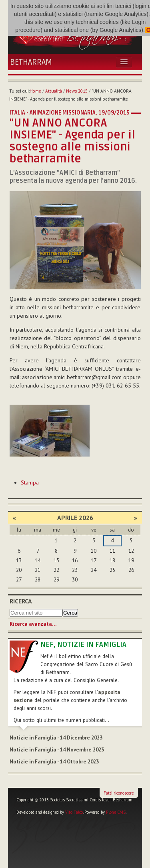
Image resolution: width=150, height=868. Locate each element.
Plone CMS (116, 812)
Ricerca (21, 601)
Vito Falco (74, 812)
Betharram (31, 62)
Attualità (54, 91)
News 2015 (77, 91)
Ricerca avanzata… (33, 624)
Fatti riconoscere (119, 793)
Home (35, 91)
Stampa (30, 482)
